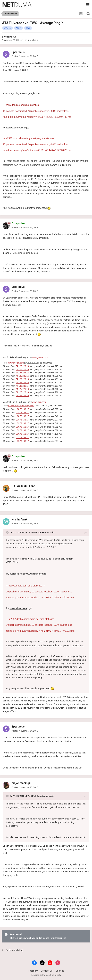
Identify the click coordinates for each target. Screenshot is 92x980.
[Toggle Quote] (8, 532)
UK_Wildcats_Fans (23, 486)
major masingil (21, 783)
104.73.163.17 (22, 409)
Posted (25, 56)
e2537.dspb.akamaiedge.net (21, 406)
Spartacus (11, 37)
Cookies (60, 971)
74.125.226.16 (22, 366)
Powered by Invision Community (46, 975)
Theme (33, 971)
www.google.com (40, 357)
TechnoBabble (31, 40)
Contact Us (47, 971)
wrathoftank (19, 520)
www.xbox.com (39, 402)
